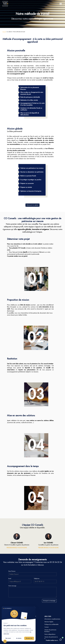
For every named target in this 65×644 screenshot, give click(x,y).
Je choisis (19, 638)
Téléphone (37, 579)
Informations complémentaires (52, 619)
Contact (47, 627)
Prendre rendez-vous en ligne (54, 640)
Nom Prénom (12, 571)
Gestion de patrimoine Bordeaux (50, 631)
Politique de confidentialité (51, 624)
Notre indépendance (50, 634)
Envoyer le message (49, 601)
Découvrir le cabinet (32, 205)
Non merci (8, 638)
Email (10, 579)
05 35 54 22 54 (56, 562)
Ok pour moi (29, 638)
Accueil (4, 32)
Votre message (12, 586)
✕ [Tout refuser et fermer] (5, 641)
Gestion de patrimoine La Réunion (51, 638)
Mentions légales (49, 622)
